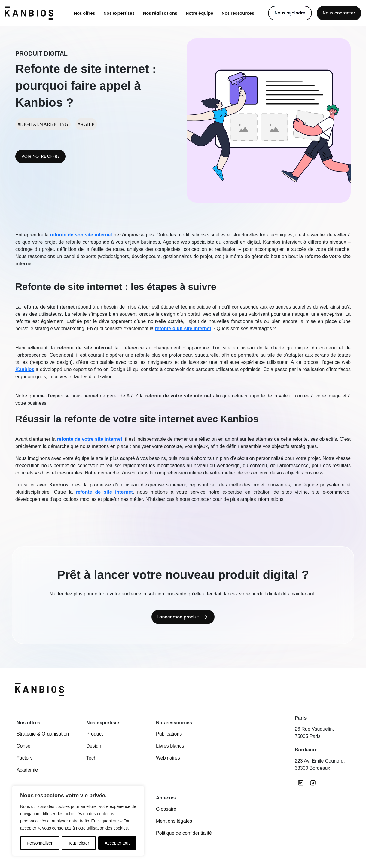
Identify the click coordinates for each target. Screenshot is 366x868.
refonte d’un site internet (183, 329)
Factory (24, 758)
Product (95, 734)
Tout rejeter (79, 843)
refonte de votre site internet (90, 439)
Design (94, 746)
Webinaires (168, 758)
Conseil (24, 746)
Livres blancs (170, 746)
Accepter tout (117, 843)
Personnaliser (40, 843)
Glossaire (166, 809)
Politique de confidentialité (184, 833)
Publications (169, 734)
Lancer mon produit (178, 618)
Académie (27, 770)
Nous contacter (339, 13)
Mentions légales (174, 821)
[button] (85, 13)
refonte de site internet (104, 492)
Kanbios (25, 369)
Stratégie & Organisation (43, 734)
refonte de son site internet (81, 235)
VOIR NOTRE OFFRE (40, 156)
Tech (91, 758)
